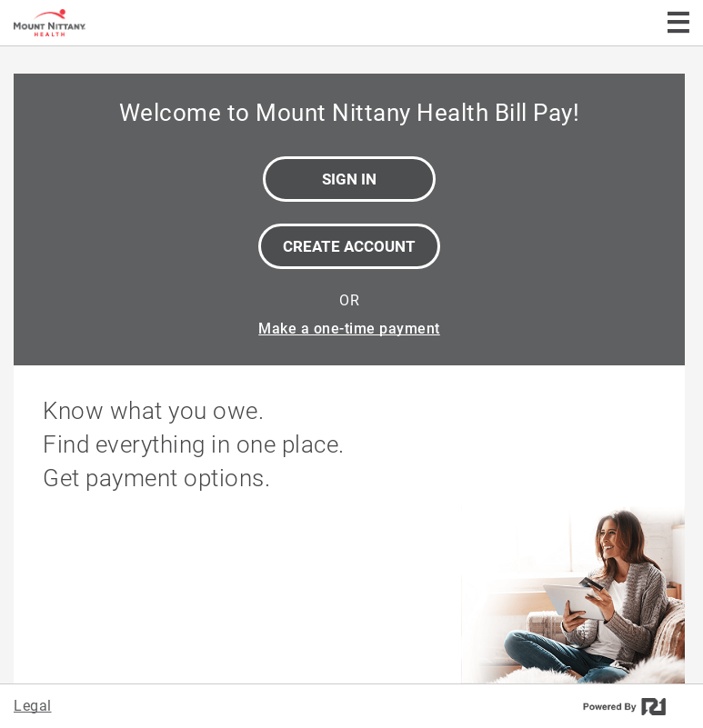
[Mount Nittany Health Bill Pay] (107, 23)
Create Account (349, 246)
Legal (33, 706)
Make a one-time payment (349, 329)
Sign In (349, 179)
